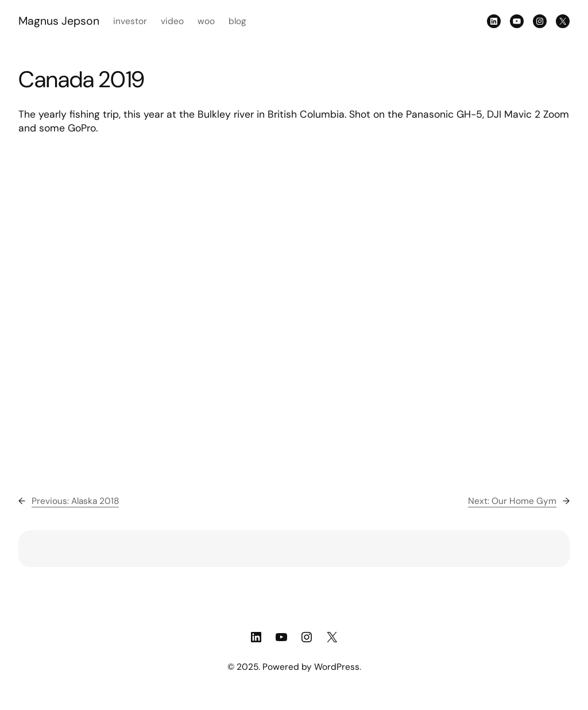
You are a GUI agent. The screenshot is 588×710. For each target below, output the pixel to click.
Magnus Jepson (59, 21)
